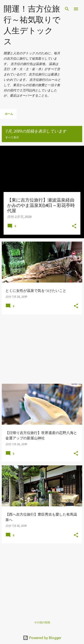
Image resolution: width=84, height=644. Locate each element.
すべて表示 (12, 137)
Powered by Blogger (42, 638)
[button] (74, 226)
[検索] (67, 9)
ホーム (9, 114)
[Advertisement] (42, 349)
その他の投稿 (42, 622)
